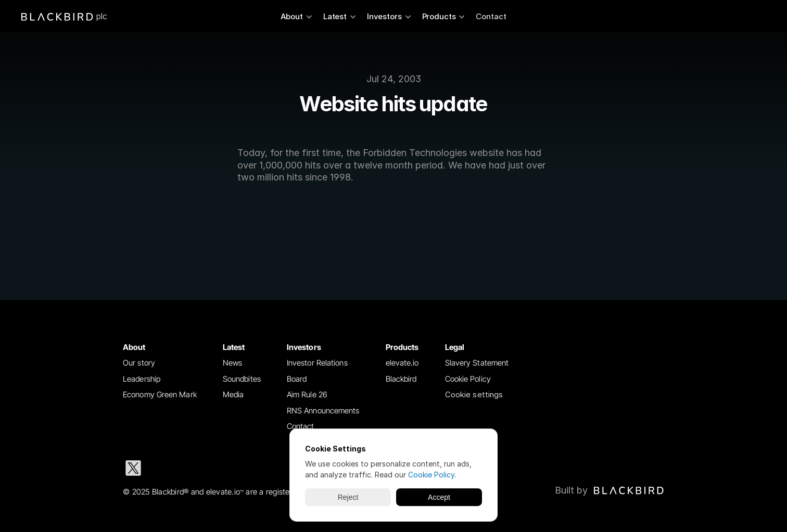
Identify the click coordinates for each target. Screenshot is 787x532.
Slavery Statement (477, 363)
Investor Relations (317, 363)
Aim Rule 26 (307, 394)
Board (297, 379)
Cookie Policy (468, 379)
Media (233, 394)
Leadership (142, 379)
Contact (491, 16)
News (232, 363)
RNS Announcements (323, 411)
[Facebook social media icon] (233, 468)
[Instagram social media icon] (200, 468)
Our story (139, 363)
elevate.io (402, 363)
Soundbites (242, 379)
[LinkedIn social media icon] (167, 468)
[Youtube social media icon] (266, 468)
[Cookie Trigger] (474, 395)
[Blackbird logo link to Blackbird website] (610, 490)
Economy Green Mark (160, 394)
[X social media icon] (133, 468)
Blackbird (401, 379)
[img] (629, 490)
